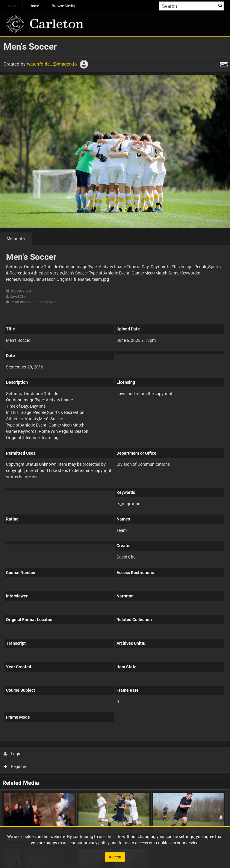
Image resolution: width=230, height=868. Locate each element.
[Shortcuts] (224, 63)
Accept (115, 857)
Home (34, 6)
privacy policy (97, 843)
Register (15, 766)
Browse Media (63, 6)
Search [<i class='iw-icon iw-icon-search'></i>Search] (220, 5)
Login (13, 754)
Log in (12, 6)
